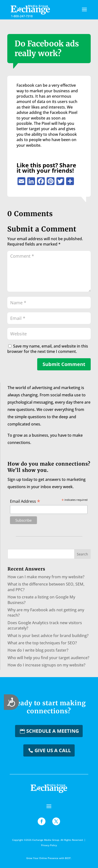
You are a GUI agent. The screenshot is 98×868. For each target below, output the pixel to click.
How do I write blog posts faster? (38, 650)
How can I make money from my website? (46, 577)
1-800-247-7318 (22, 16)
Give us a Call (53, 750)
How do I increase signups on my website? (46, 665)
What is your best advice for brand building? (48, 636)
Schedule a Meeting (53, 731)
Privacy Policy (49, 845)
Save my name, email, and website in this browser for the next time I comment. (48, 349)
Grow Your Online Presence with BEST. (49, 858)
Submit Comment (64, 364)
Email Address (25, 501)
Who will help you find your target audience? (48, 658)
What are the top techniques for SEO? (42, 643)
